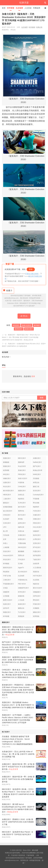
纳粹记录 (21, 527)
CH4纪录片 (22, 487)
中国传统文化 (23, 580)
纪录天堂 (24, 3)
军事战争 (37, 8)
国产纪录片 (37, 466)
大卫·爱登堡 (37, 568)
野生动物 (36, 503)
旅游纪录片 (22, 604)
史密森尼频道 (8, 507)
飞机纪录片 (37, 560)
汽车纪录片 (37, 511)
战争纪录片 (22, 523)
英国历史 (36, 572)
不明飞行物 (7, 576)
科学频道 (6, 564)
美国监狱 (21, 616)
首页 (4, 8)
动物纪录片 (7, 478)
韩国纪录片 (7, 612)
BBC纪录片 (22, 458)
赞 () (24, 316)
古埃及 (5, 588)
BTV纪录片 (37, 547)
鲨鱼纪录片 (29, 329)
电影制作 (36, 507)
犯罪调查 (6, 470)
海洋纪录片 (19, 329)
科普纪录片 (22, 539)
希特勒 (20, 519)
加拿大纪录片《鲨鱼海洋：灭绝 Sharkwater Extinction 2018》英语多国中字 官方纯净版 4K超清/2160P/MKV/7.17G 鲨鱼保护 (25, 303)
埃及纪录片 (7, 604)
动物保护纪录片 (23, 588)
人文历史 (28, 8)
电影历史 (36, 584)
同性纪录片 (37, 523)
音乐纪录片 (37, 491)
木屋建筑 (36, 608)
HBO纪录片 (7, 495)
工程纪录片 (7, 580)
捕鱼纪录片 (37, 612)
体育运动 (36, 483)
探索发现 (21, 596)
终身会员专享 (38, 470)
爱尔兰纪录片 (38, 588)
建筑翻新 (21, 551)
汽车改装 (6, 535)
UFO (5, 527)
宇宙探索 (36, 499)
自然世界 (36, 564)
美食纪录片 (22, 470)
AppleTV (21, 568)
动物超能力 (37, 592)
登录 (31, 269)
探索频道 (6, 462)
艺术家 (20, 564)
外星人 (5, 543)
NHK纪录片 (37, 474)
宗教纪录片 (37, 519)
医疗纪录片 (22, 515)
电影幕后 (21, 499)
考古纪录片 (7, 487)
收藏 (7, 290)
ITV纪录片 (22, 560)
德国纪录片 (22, 491)
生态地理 (19, 8)
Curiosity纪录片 (38, 495)
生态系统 (36, 580)
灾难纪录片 (37, 515)
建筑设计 (6, 503)
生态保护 (6, 519)
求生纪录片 (7, 560)
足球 (5, 539)
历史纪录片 (7, 551)
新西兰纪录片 (8, 600)
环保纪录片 (37, 604)
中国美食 (21, 483)
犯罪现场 (36, 616)
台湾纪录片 (37, 539)
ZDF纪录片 (37, 596)
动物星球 (6, 592)
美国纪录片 (7, 458)
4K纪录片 (16, 325)
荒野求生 (21, 511)
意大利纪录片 (23, 572)
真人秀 (5, 531)
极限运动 (21, 608)
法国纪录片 (7, 483)
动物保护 (36, 531)
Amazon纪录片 (8, 555)
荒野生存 (21, 555)
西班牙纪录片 (8, 568)
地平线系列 (37, 555)
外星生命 (21, 531)
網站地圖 (35, 850)
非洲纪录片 (22, 535)
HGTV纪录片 (37, 576)
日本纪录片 (7, 523)
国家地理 (21, 462)
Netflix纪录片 (37, 462)
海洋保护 (37, 325)
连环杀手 (6, 608)
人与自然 (21, 600)
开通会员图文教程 (32, 274)
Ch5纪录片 (7, 515)
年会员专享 (22, 466)
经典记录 (39, 27)
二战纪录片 (7, 499)
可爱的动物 (22, 543)
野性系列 (36, 600)
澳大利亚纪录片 (8, 491)
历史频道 (36, 478)
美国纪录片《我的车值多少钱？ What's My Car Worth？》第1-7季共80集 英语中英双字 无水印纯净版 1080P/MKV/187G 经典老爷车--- (21, 337)
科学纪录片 (22, 592)
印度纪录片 (37, 551)
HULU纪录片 (37, 527)
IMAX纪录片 (22, 547)
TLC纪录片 (22, 612)
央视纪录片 (37, 458)
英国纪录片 (7, 466)
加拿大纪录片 (27, 325)
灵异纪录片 (37, 543)
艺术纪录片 (22, 503)
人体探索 (6, 547)
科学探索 (11, 8)
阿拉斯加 (6, 572)
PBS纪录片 (22, 474)
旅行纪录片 (22, 507)
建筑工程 (36, 487)
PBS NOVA (22, 584)
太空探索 (6, 596)
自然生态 (21, 495)
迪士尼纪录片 (8, 511)
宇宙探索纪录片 (8, 584)
